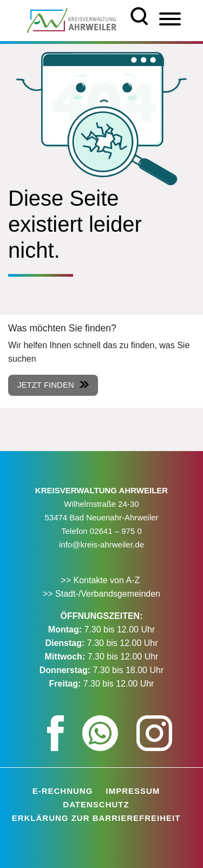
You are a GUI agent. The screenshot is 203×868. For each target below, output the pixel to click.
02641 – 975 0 (116, 531)
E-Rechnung (63, 791)
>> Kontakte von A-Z (101, 580)
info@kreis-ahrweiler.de (101, 544)
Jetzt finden (46, 385)
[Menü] (170, 19)
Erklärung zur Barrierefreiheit (96, 818)
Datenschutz (96, 804)
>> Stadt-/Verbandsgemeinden (101, 594)
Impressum (133, 791)
